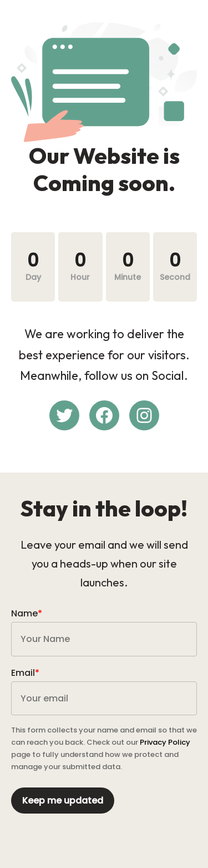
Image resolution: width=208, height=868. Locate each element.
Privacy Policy (165, 742)
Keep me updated (63, 801)
